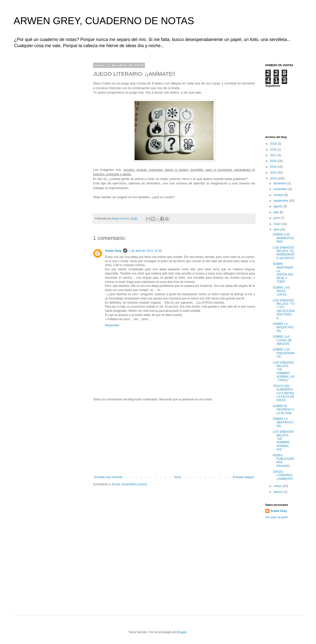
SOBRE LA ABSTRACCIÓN (283, 422)
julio (277, 212)
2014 (274, 173)
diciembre (280, 183)
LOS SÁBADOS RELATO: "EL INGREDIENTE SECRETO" (284, 253)
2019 (274, 144)
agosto (278, 206)
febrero (279, 492)
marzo (278, 486)
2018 (274, 150)
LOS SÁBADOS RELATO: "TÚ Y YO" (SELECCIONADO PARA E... (284, 309)
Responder (112, 325)
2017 (274, 155)
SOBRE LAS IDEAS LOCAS (281, 291)
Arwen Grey (113, 251)
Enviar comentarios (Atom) (129, 484)
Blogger (182, 632)
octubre (279, 195)
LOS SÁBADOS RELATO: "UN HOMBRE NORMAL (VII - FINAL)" (284, 371)
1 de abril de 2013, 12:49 (145, 251)
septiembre (281, 201)
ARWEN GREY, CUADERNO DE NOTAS (104, 21)
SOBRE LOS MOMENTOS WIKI (283, 238)
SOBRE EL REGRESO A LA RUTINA (283, 410)
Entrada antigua (243, 477)
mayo (278, 224)
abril (277, 230)
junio (277, 218)
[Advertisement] (174, 438)
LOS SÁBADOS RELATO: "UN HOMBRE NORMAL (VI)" (283, 441)
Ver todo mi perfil (276, 517)
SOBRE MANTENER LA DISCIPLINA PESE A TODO (283, 273)
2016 (274, 161)
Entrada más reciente (108, 477)
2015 (274, 167)
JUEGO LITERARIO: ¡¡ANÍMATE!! (283, 475)
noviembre (281, 189)
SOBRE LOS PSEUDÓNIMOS (284, 353)
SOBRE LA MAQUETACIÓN (283, 327)
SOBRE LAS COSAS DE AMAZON (282, 340)
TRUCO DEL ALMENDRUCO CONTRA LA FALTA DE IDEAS (284, 393)
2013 (274, 178)
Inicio (178, 477)
